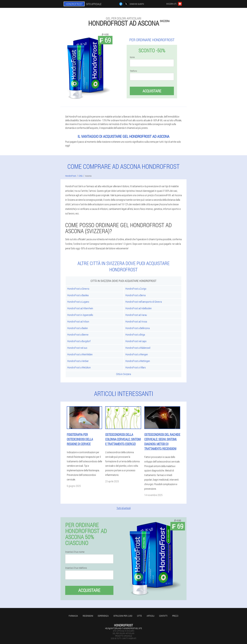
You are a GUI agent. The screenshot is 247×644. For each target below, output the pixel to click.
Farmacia (73, 616)
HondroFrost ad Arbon (78, 321)
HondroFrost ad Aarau (136, 315)
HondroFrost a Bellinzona (138, 328)
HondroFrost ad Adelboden (139, 308)
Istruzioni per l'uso (123, 616)
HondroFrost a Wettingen (138, 361)
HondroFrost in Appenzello (80, 315)
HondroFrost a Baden (78, 328)
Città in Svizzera (123, 374)
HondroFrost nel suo (77, 348)
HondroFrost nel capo (136, 341)
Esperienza (103, 616)
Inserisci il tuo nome (75, 552)
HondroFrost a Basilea (78, 295)
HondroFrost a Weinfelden (80, 354)
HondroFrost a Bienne (78, 335)
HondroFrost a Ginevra (78, 289)
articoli (151, 616)
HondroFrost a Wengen (137, 354)
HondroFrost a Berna (135, 295)
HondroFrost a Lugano (78, 302)
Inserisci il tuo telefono (76, 568)
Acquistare (152, 91)
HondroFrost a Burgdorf (79, 341)
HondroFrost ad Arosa (136, 321)
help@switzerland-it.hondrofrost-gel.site (123, 628)
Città (139, 616)
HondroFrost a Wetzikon (79, 367)
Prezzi (175, 616)
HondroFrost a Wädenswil (138, 348)
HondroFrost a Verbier (78, 361)
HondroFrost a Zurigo (136, 289)
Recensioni (88, 616)
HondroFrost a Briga (135, 335)
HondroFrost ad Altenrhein (80, 308)
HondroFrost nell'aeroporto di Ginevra (144, 302)
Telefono (133, 71)
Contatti (163, 616)
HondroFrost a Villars (136, 367)
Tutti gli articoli (124, 508)
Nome (132, 57)
